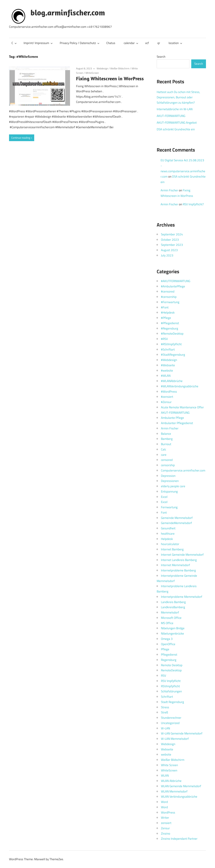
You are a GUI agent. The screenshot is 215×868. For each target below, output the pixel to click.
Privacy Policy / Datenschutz (80, 43)
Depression (168, 476)
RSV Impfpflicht (171, 681)
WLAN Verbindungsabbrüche (179, 797)
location (175, 43)
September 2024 (172, 234)
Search (161, 57)
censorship (168, 465)
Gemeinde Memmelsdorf (177, 518)
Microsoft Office (171, 618)
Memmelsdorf (170, 612)
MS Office (167, 623)
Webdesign (102, 68)
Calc (164, 449)
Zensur (165, 828)
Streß (164, 712)
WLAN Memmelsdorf (174, 791)
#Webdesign (169, 360)
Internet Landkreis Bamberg (179, 560)
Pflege (165, 649)
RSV (164, 676)
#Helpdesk (168, 313)
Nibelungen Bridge (173, 628)
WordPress (168, 812)
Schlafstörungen (171, 691)
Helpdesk (167, 539)
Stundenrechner (171, 718)
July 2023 (167, 255)
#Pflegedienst (170, 323)
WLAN (165, 776)
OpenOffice (168, 644)
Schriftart (167, 697)
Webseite (167, 749)
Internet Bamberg (172, 549)
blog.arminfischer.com (68, 13)
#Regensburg (170, 328)
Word (164, 802)
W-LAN (165, 728)
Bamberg (167, 439)
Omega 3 (167, 639)
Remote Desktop (172, 665)
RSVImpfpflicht (170, 686)
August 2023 (169, 250)
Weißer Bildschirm (120, 68)
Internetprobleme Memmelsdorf (182, 597)
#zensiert (167, 397)
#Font (165, 307)
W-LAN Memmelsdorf (175, 739)
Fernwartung (169, 507)
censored (167, 460)
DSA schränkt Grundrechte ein (176, 129)
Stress (165, 707)
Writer (165, 818)
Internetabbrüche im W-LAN (175, 109)
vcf (147, 43)
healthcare (168, 534)
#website (167, 371)
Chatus (111, 43)
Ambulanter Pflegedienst (177, 423)
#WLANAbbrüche (172, 381)
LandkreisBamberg (173, 607)
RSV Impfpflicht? (193, 204)
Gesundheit (168, 528)
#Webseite (168, 365)
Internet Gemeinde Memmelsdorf (182, 555)
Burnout (166, 444)
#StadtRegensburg (173, 355)
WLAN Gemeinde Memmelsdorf (181, 786)
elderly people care (173, 486)
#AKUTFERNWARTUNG (176, 281)
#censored (168, 291)
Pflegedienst (169, 655)
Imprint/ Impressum (38, 43)
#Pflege (166, 318)
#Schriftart (168, 349)
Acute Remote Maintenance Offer (182, 407)
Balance (166, 434)
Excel (164, 497)
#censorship (169, 297)
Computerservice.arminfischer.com (183, 470)
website (166, 754)
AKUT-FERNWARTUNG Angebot (177, 123)
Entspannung (169, 491)
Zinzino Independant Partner (179, 839)
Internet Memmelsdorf (175, 565)
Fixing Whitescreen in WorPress (110, 78)
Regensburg (169, 660)
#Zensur (166, 402)
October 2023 (170, 240)
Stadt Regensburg (172, 702)
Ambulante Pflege (172, 418)
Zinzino (166, 834)
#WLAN (166, 376)
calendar (131, 43)
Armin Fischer (169, 190)
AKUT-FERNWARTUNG (171, 116)
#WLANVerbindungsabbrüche (180, 386)
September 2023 (172, 245)
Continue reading (21, 138)
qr (159, 43)
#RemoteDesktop (172, 334)
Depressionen (170, 481)
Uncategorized (170, 723)
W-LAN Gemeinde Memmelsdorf (182, 733)
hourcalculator (170, 544)
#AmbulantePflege (173, 286)
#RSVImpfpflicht (171, 344)
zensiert (166, 823)
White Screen (169, 765)
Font (164, 513)
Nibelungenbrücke (172, 633)
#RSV (164, 339)
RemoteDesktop (171, 670)
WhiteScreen (92, 73)
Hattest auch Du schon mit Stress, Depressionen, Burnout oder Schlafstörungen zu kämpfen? (178, 97)
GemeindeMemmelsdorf (176, 523)
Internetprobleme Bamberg (178, 570)
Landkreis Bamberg (173, 602)
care (164, 455)
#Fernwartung (170, 302)
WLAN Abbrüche (171, 781)
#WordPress (169, 392)
